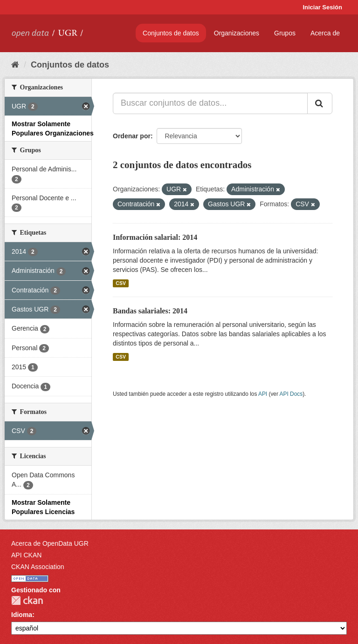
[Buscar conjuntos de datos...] (210, 103)
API (263, 394)
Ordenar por (132, 136)
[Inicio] (15, 65)
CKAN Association (38, 567)
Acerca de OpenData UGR (50, 543)
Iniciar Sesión (322, 7)
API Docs (291, 394)
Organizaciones (237, 33)
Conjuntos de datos (171, 33)
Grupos (285, 33)
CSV (121, 283)
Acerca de (325, 33)
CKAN (27, 600)
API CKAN (26, 555)
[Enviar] (320, 103)
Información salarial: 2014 (155, 237)
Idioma (22, 615)
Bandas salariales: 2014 (150, 311)
